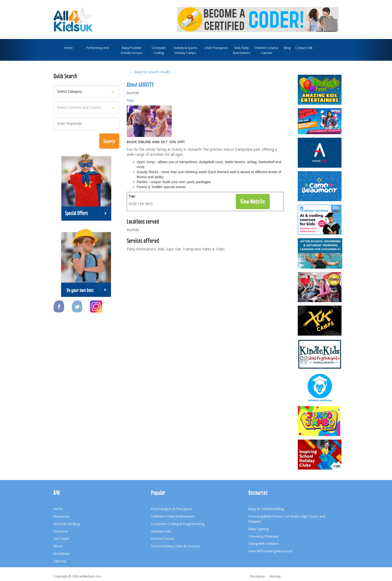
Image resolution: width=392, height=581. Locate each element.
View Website (253, 201)
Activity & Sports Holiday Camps (185, 50)
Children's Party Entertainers (173, 516)
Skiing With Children (264, 544)
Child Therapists (216, 48)
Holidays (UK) (161, 531)
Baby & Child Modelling (266, 509)
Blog (287, 48)
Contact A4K (304, 48)
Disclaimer (62, 554)
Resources (62, 516)
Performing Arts (98, 48)
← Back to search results (150, 72)
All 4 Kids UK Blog (66, 524)
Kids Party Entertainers (242, 50)
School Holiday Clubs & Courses (175, 546)
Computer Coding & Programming (178, 524)
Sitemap (60, 561)
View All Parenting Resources (271, 551)
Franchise (61, 531)
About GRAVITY (140, 84)
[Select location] (86, 108)
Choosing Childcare (263, 536)
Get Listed (61, 539)
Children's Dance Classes (266, 50)
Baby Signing (258, 529)
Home (68, 48)
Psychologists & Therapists (172, 509)
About (58, 546)
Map (130, 100)
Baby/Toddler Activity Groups (132, 50)
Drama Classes (163, 539)
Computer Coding (159, 50)
